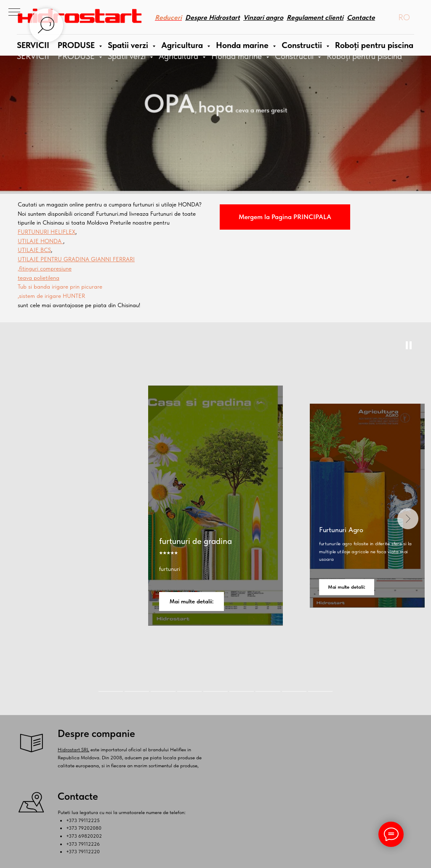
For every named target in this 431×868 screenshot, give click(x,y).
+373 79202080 (84, 828)
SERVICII (33, 56)
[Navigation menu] (14, 13)
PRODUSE (77, 56)
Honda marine (238, 56)
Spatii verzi (128, 56)
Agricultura (180, 56)
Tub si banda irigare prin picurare (60, 287)
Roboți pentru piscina (364, 56)
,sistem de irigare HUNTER (51, 296)
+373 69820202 (84, 836)
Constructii (295, 56)
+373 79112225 (83, 820)
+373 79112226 (83, 844)
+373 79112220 (83, 852)
